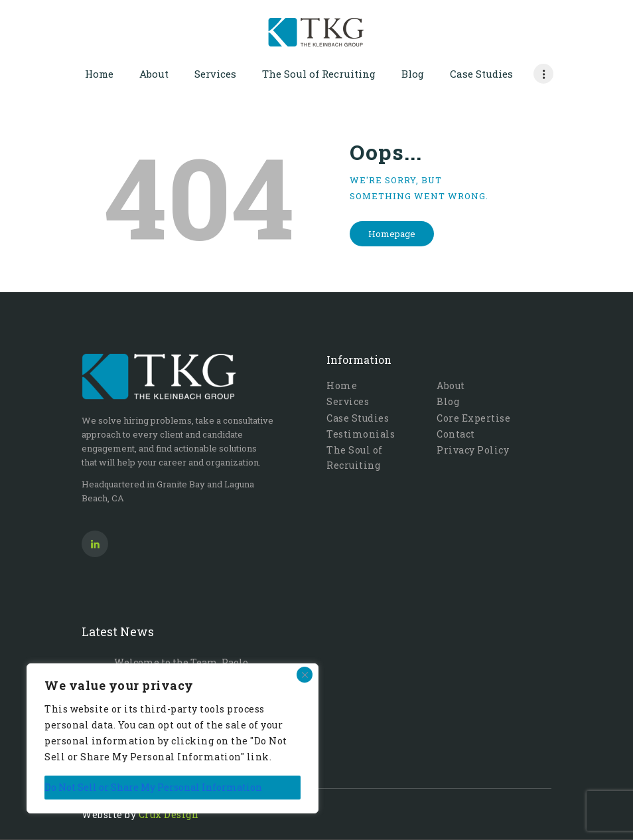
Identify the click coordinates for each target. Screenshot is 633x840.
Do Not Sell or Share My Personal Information (153, 787)
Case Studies (358, 418)
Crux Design (169, 814)
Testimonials (361, 434)
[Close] (305, 675)
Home (342, 385)
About (451, 385)
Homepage (392, 234)
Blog (448, 401)
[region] (173, 738)
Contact (456, 434)
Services (348, 401)
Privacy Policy (473, 450)
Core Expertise (473, 418)
